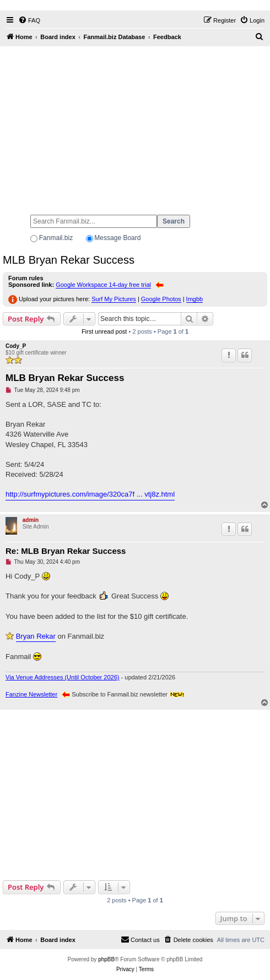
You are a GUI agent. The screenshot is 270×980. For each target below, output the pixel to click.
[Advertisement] (135, 126)
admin (31, 520)
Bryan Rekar (36, 636)
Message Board (117, 238)
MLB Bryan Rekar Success (69, 260)
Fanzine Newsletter (31, 694)
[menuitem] (29, 20)
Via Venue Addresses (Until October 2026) (62, 677)
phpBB (106, 959)
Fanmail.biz (56, 238)
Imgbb (195, 299)
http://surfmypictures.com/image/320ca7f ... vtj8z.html (90, 494)
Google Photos (161, 299)
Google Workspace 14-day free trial (103, 285)
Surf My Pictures (114, 299)
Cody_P (16, 346)
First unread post (104, 331)
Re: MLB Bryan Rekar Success (66, 551)
